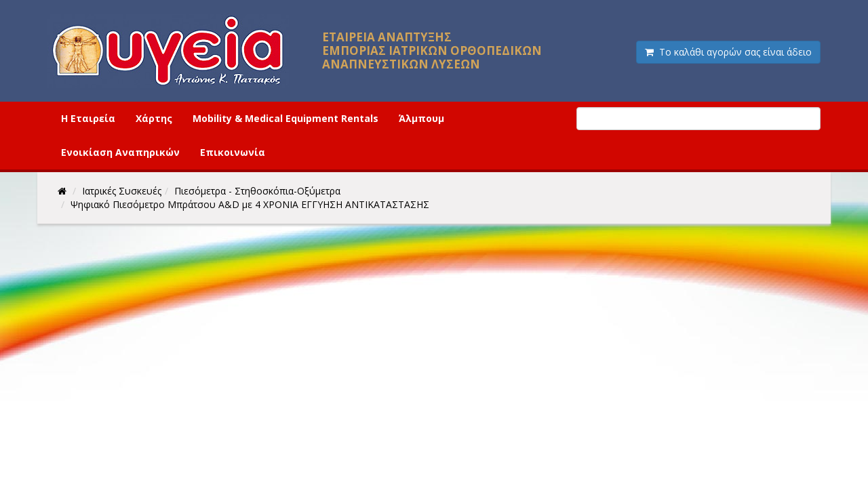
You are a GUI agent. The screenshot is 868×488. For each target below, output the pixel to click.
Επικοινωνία (233, 152)
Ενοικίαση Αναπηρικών (120, 152)
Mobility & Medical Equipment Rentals (285, 118)
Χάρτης (154, 118)
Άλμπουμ (421, 118)
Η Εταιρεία (88, 118)
